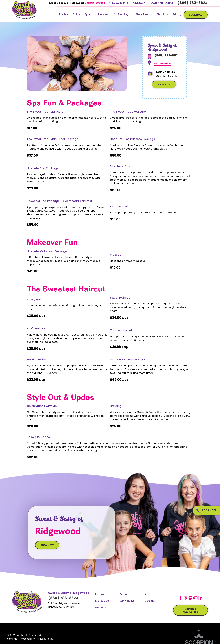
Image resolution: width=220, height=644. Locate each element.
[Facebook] (180, 598)
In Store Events (142, 15)
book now (196, 15)
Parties (64, 15)
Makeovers (101, 15)
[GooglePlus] (190, 598)
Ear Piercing (121, 15)
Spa (87, 15)
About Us (162, 15)
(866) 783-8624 (193, 3)
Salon (76, 15)
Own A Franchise (162, 3)
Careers (149, 601)
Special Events (119, 3)
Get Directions (163, 64)
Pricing (177, 15)
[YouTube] (185, 598)
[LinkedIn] (200, 598)
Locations (101, 608)
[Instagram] (195, 598)
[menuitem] (64, 15)
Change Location (95, 3)
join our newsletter (190, 611)
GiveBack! (140, 3)
